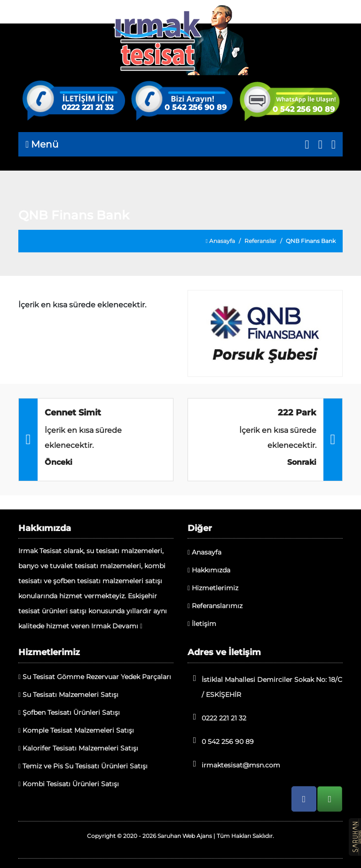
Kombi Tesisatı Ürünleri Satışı (69, 784)
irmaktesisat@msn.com (234, 764)
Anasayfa (220, 241)
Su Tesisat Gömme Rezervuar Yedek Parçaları (95, 677)
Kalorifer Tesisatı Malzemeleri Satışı (78, 748)
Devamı (127, 626)
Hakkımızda (209, 570)
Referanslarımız (215, 606)
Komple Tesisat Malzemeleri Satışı (76, 730)
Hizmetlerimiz (213, 588)
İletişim (202, 624)
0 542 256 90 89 (196, 108)
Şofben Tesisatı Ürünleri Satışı (69, 712)
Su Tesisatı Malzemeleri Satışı (68, 695)
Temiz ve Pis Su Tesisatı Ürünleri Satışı (83, 766)
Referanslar (260, 241)
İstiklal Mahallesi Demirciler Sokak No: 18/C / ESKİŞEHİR (265, 686)
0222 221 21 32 (87, 108)
